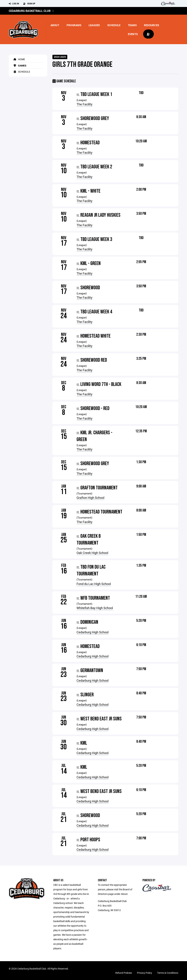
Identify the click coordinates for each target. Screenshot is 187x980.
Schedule (114, 25)
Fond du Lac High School (94, 584)
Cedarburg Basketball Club (30, 11)
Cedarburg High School (93, 632)
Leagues (94, 25)
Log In (14, 4)
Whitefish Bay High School (95, 608)
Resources (152, 25)
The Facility (84, 104)
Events (133, 34)
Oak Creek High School (92, 553)
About (55, 25)
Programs (74, 25)
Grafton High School (90, 498)
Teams (132, 25)
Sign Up (29, 4)
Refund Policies (124, 973)
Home (19, 59)
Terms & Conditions (168, 973)
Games (19, 66)
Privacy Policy (145, 973)
